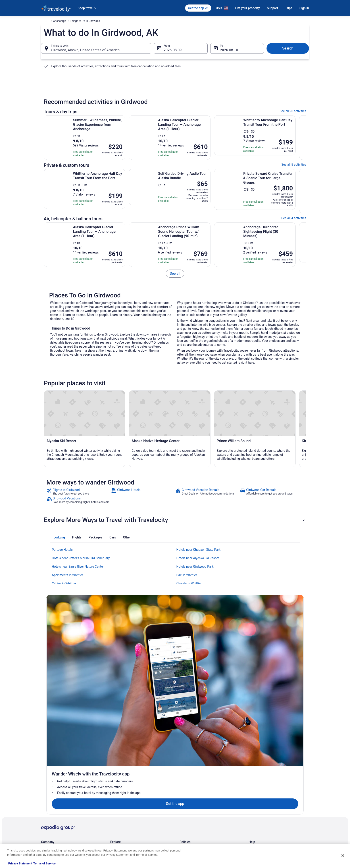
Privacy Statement (20, 863)
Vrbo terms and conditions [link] (195, 801)
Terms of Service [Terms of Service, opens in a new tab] (44, 863)
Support (273, 8)
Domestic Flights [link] (120, 801)
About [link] (45, 779)
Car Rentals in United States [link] (127, 808)
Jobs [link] (44, 787)
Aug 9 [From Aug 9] (168, 55)
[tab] (59, 624)
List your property (248, 8)
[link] (175, 281)
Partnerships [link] (49, 801)
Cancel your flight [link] (259, 794)
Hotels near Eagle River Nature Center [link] (78, 653)
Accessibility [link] (187, 808)
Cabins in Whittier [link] (64, 670)
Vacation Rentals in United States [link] (130, 787)
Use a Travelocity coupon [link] (264, 808)
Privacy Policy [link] (188, 779)
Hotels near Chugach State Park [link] (198, 636)
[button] (175, 606)
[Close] (343, 856)
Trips (289, 8)
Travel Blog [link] (117, 837)
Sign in (304, 8)
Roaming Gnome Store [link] (54, 822)
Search (288, 53)
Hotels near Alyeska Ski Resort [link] (198, 644)
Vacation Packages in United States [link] (131, 794)
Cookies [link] (184, 787)
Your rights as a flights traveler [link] (267, 815)
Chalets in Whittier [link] (189, 670)
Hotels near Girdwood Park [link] (195, 653)
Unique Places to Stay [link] (123, 829)
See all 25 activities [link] (293, 119)
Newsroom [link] (48, 808)
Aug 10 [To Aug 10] (226, 55)
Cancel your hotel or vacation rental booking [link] (275, 787)
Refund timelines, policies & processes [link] (272, 801)
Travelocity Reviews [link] (122, 815)
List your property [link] (51, 794)
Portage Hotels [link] (62, 636)
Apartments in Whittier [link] (67, 661)
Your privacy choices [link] (192, 815)
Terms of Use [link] (187, 794)
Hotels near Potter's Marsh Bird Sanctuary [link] (81, 644)
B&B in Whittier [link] (187, 661)
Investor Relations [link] (52, 815)
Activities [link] (69, 22)
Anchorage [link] (85, 22)
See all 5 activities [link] (294, 172)
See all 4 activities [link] (294, 226)
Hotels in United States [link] (124, 779)
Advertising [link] (48, 829)
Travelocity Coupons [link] (122, 822)
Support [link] (253, 779)
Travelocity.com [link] (50, 22)
